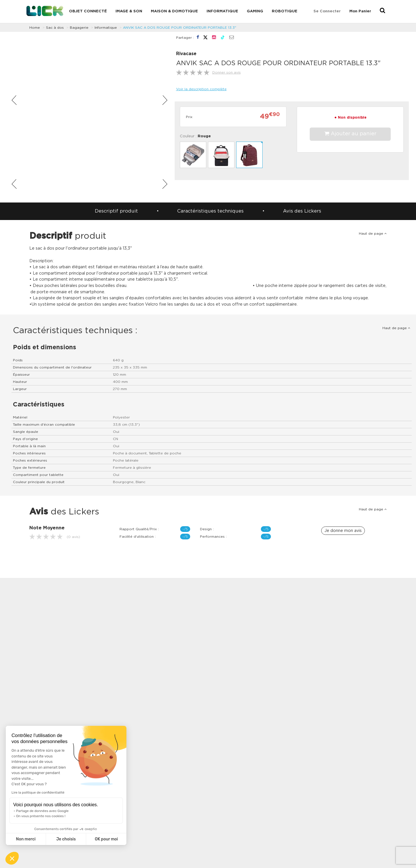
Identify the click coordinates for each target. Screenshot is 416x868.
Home (35, 28)
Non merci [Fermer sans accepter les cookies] (26, 839)
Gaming (255, 11)
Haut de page (373, 234)
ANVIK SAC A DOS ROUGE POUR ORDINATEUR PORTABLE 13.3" (180, 28)
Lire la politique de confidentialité (38, 792)
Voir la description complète (201, 89)
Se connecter (327, 11)
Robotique (285, 11)
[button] (12, 858)
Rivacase (186, 54)
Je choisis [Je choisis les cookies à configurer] (66, 839)
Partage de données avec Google (42, 811)
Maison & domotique (174, 11)
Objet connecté (88, 11)
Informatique (222, 11)
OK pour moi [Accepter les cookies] (106, 839)
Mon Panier (360, 11)
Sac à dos (55, 28)
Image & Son (129, 11)
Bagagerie (79, 28)
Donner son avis (227, 72)
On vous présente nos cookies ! (41, 816)
